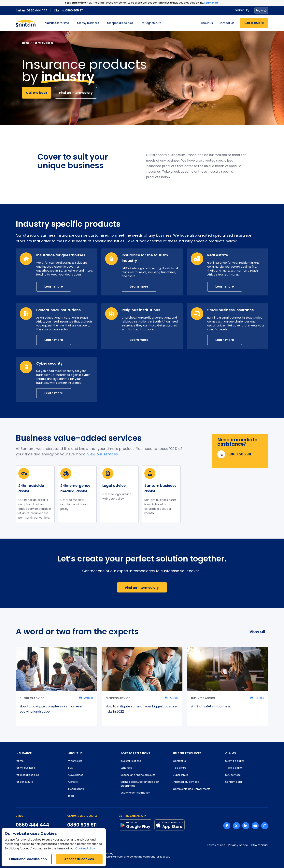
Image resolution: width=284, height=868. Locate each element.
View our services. (103, 455)
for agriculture (151, 23)
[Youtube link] (255, 826)
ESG (71, 768)
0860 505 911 (82, 825)
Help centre (180, 768)
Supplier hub (180, 775)
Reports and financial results (138, 775)
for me (56, 23)
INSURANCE (24, 753)
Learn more (54, 286)
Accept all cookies (79, 859)
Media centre (76, 789)
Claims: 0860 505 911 (69, 10)
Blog (71, 796)
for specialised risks (120, 23)
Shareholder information (135, 793)
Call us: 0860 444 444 (32, 10)
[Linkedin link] (246, 826)
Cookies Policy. (85, 849)
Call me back (37, 93)
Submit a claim (235, 761)
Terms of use (216, 845)
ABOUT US (75, 753)
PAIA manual (260, 845)
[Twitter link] (236, 826)
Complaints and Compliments (192, 789)
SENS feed (126, 768)
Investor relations (131, 761)
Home (26, 43)
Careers (73, 782)
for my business (88, 23)
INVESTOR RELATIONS (135, 753)
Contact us (226, 23)
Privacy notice (238, 845)
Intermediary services (186, 782)
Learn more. (212, 3)
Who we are (75, 761)
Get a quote (254, 23)
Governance (76, 775)
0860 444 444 (32, 825)
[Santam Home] (26, 23)
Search (242, 10)
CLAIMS (231, 753)
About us (207, 23)
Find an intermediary (76, 93)
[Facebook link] (227, 826)
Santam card (234, 782)
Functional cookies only (28, 859)
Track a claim (234, 768)
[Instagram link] (265, 826)
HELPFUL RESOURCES (187, 753)
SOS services (233, 775)
